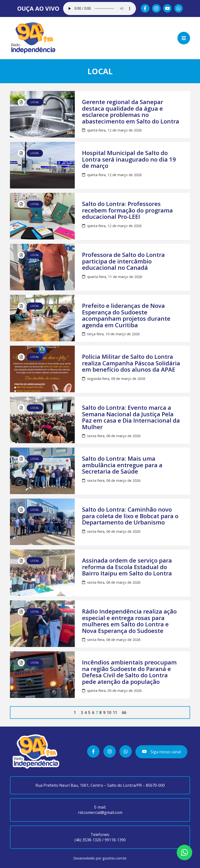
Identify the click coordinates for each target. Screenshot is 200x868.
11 (115, 712)
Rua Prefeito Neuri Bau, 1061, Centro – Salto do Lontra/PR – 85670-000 (100, 785)
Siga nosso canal (161, 752)
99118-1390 (115, 840)
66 (124, 712)
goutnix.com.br (115, 858)
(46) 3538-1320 (88, 840)
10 (109, 712)
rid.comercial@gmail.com (100, 812)
